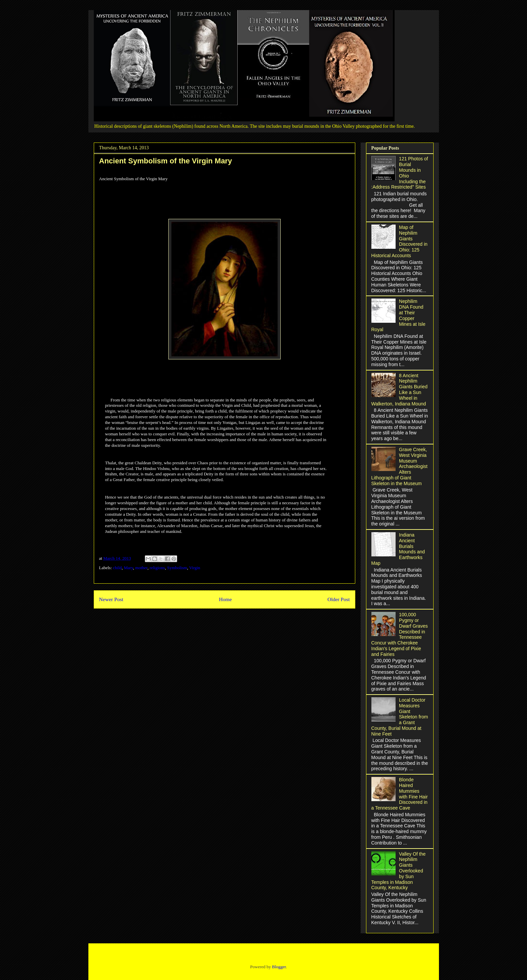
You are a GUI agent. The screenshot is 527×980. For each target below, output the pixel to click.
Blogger (279, 967)
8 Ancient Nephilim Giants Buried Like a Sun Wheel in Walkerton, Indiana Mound (399, 390)
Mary (129, 568)
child (117, 568)
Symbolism (177, 568)
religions (157, 568)
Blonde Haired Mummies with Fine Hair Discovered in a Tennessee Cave (400, 794)
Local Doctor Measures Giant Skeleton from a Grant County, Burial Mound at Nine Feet (400, 717)
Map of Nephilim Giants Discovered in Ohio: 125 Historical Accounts (399, 241)
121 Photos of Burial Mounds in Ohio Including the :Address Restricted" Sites (400, 173)
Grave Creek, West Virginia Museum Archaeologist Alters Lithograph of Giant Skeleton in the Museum (399, 466)
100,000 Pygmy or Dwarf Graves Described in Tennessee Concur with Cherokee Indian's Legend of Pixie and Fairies (400, 634)
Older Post (338, 599)
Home (225, 599)
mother (141, 568)
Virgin (195, 568)
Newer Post (111, 599)
